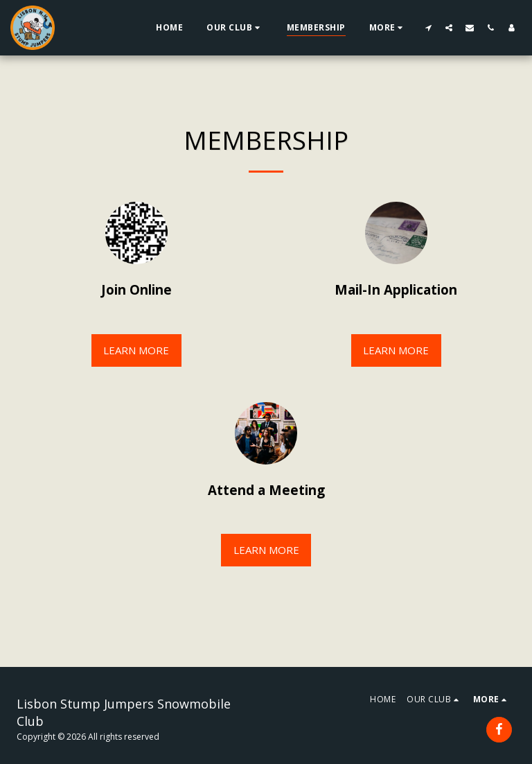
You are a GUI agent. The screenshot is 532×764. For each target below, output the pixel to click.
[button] (235, 28)
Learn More (136, 350)
